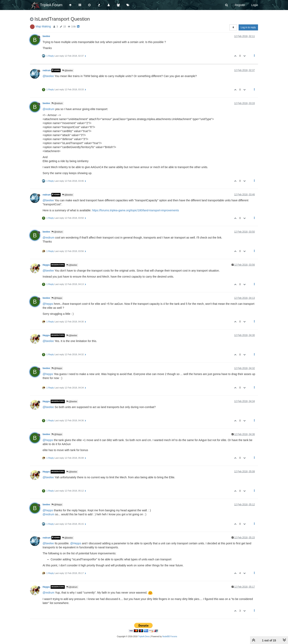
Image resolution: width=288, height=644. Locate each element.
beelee (46, 36)
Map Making (43, 26)
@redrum (57, 103)
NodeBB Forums (170, 636)
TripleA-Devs (144, 636)
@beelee (67, 71)
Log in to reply (248, 27)
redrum (47, 70)
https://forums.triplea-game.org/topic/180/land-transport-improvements (135, 210)
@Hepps (57, 298)
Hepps (46, 265)
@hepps (48, 304)
